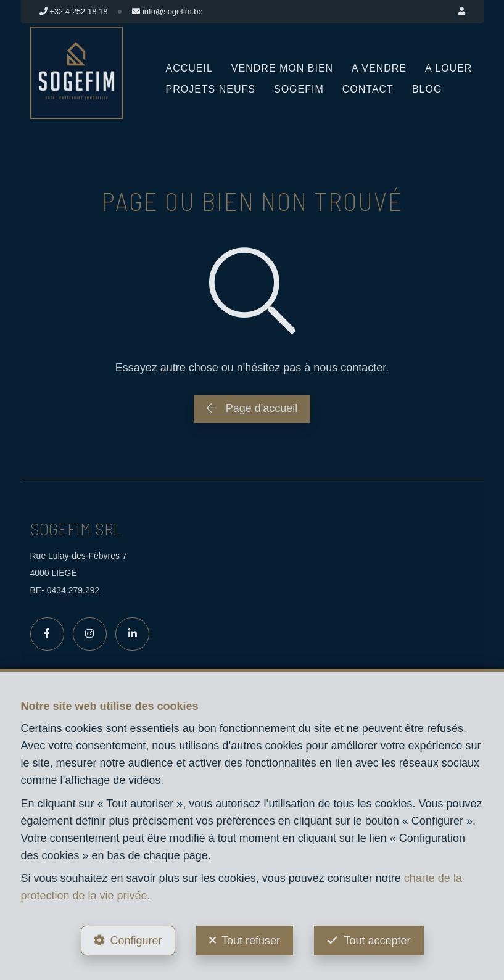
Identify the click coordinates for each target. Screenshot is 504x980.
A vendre (379, 68)
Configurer (136, 941)
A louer (448, 68)
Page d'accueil (252, 408)
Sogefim (299, 89)
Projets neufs (211, 89)
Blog (427, 89)
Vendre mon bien (282, 68)
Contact (368, 89)
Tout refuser (251, 941)
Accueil (189, 68)
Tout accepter (377, 941)
